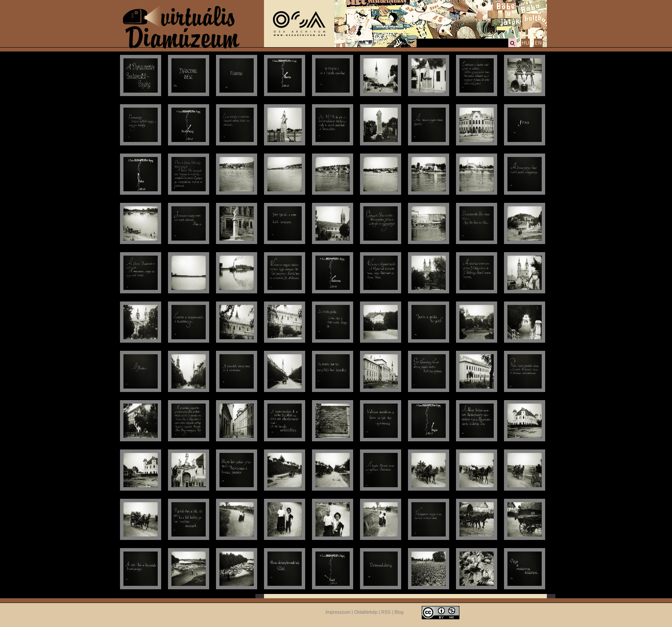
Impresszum (338, 612)
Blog (399, 612)
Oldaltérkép (366, 612)
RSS (386, 612)
